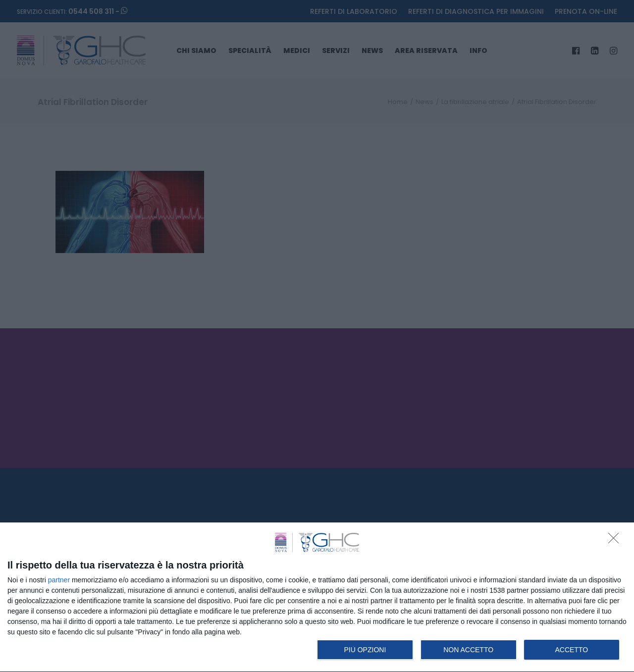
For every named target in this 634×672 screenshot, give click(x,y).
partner (59, 580)
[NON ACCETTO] (616, 541)
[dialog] (317, 597)
